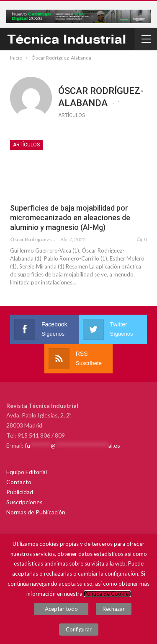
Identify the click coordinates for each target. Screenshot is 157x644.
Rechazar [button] (114, 609)
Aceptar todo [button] (61, 609)
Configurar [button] (79, 629)
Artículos (26, 145)
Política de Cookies (107, 594)
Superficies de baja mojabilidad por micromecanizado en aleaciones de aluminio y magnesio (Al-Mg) (70, 218)
